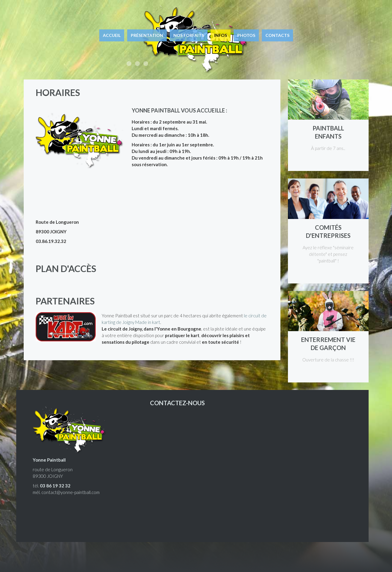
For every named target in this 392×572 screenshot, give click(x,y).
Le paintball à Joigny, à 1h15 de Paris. (146, 64)
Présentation (147, 35)
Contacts (277, 35)
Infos (221, 35)
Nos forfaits (189, 35)
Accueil (112, 35)
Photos (246, 35)
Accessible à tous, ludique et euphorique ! (129, 64)
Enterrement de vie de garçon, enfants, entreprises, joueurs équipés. (137, 64)
